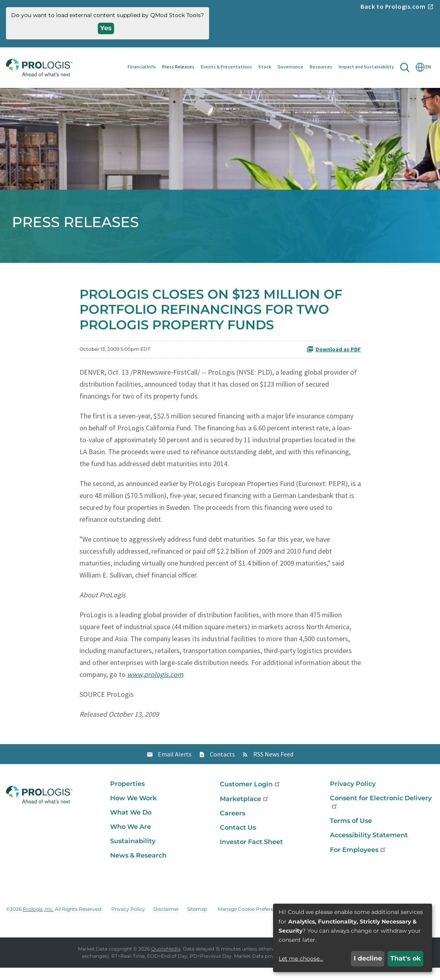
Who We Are (131, 839)
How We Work (133, 810)
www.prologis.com (155, 687)
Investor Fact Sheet (251, 854)
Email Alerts (175, 766)
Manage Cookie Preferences (251, 921)
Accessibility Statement (369, 847)
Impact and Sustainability (366, 67)
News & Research (138, 868)
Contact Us (238, 840)
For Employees (358, 862)
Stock (265, 67)
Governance (290, 67)
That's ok (406, 958)
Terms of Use (351, 833)
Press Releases (178, 67)
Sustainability (133, 853)
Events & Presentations (226, 67)
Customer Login (250, 796)
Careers (233, 825)
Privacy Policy (353, 796)
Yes (106, 28)
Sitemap (197, 921)
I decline (368, 958)
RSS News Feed (273, 766)
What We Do (131, 825)
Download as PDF (334, 361)
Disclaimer (166, 921)
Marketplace (245, 811)
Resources (321, 67)
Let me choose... (301, 959)
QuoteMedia (166, 961)
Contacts (222, 766)
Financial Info (142, 67)
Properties (127, 796)
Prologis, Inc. (38, 921)
